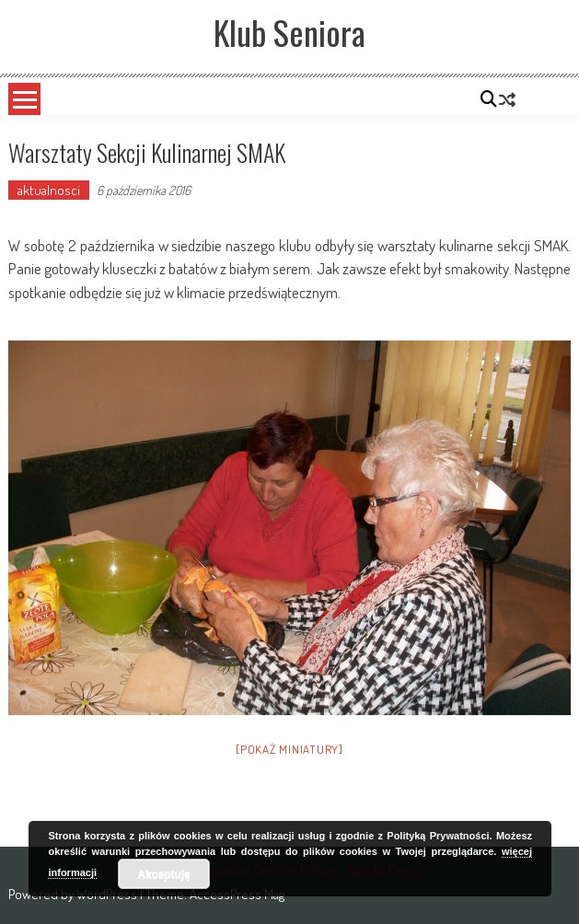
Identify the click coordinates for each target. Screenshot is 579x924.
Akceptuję (163, 874)
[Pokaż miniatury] (289, 749)
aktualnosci (49, 190)
